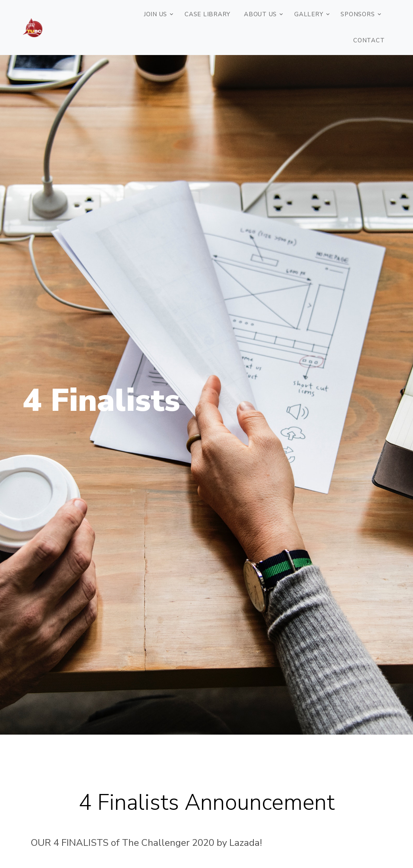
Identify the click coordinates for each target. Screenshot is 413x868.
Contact (369, 40)
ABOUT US (260, 14)
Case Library (207, 14)
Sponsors (358, 14)
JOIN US (155, 14)
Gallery (309, 14)
